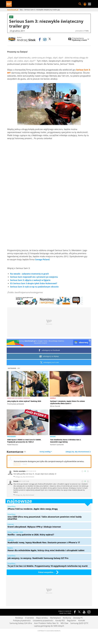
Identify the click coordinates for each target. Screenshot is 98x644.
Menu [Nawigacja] (90, 4)
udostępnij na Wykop (49, 356)
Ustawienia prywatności (43, 620)
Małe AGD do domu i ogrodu (19, 398)
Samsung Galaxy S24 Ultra (21, 623)
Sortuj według (46, 452)
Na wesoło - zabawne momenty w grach (29, 274)
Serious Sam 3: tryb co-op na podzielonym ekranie (34, 287)
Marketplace (55, 618)
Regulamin (72, 620)
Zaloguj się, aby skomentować (78, 452)
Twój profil (85, 4)
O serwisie (29, 618)
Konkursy (67, 618)
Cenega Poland (42, 259)
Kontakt (82, 620)
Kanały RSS (60, 620)
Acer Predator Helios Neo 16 (46, 623)
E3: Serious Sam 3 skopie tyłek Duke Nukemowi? (34, 283)
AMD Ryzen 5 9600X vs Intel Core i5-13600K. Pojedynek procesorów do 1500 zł (24, 441)
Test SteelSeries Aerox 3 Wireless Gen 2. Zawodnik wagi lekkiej (66, 441)
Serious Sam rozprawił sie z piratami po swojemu (34, 277)
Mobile (53, 398)
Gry (19, 368)
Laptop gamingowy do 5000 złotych (49, 626)
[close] (90, 341)
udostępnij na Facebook (49, 350)
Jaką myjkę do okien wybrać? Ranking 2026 (24, 401)
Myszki (53, 437)
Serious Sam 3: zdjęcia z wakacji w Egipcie (30, 280)
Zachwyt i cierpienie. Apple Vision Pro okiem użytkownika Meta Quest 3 (68, 402)
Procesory (12, 437)
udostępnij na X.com (49, 362)
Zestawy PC (78, 618)
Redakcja (19, 618)
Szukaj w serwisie (80, 4)
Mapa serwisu (42, 618)
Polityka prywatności (22, 620)
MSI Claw (64, 623)
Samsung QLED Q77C (79, 623)
